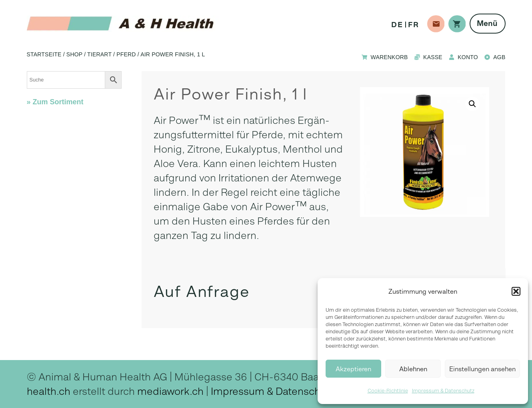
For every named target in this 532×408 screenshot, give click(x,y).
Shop (74, 54)
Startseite (44, 54)
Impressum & (243, 391)
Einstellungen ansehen (482, 369)
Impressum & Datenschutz (443, 391)
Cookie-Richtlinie (388, 391)
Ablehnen (413, 369)
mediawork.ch (170, 391)
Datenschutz (305, 391)
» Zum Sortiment (55, 102)
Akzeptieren (353, 369)
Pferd (126, 54)
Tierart (99, 54)
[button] (516, 291)
